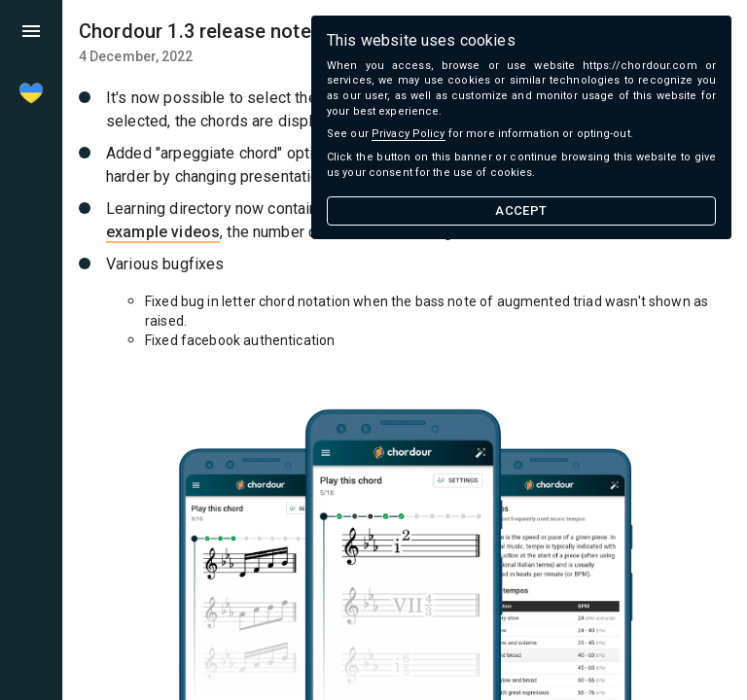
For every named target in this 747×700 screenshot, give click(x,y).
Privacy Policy (409, 134)
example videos (163, 232)
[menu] (31, 31)
